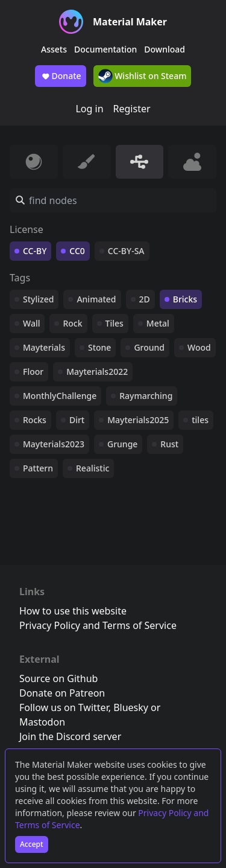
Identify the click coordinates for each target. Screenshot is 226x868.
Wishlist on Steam (143, 76)
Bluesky (131, 707)
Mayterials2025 (138, 420)
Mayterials (44, 347)
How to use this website (73, 611)
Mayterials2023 (54, 444)
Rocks (35, 420)
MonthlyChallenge (60, 396)
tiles (200, 420)
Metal (158, 323)
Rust (169, 444)
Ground (149, 347)
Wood (199, 347)
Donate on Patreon (62, 693)
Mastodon (42, 722)
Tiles (115, 323)
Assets (54, 49)
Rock (72, 323)
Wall (31, 323)
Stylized (38, 299)
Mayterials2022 (97, 372)
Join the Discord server (70, 736)
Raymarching (146, 396)
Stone (99, 347)
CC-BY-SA (126, 251)
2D (145, 299)
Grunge (122, 444)
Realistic (93, 468)
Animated (96, 299)
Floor (33, 372)
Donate (61, 76)
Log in (89, 109)
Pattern (38, 468)
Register (132, 109)
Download (165, 49)
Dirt (77, 420)
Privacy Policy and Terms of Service (98, 625)
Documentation (105, 49)
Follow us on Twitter (64, 707)
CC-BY (35, 251)
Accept (32, 844)
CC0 (77, 251)
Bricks (185, 299)
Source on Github (58, 678)
